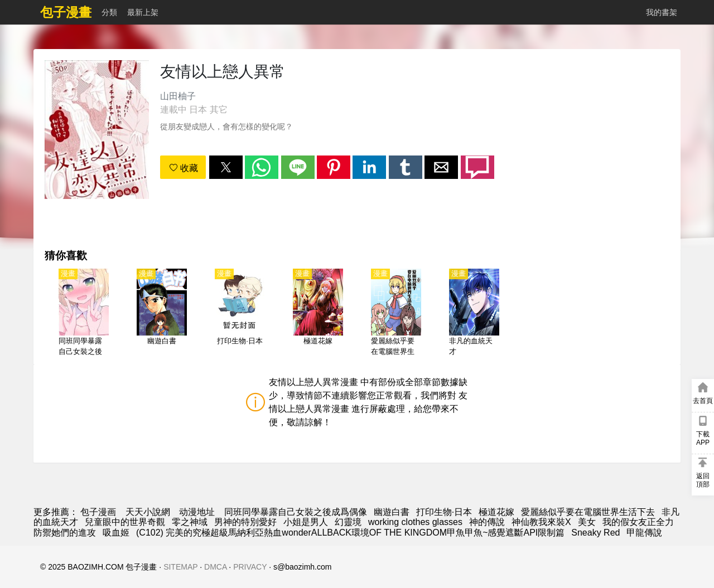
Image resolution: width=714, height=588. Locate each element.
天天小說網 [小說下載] (148, 512)
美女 (587, 522)
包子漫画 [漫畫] (98, 512)
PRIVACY (250, 567)
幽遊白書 (392, 512)
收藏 (184, 168)
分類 (109, 12)
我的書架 (662, 12)
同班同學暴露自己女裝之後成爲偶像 (296, 512)
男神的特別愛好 (245, 522)
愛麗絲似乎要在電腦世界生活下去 (588, 512)
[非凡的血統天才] (474, 313)
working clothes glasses (415, 522)
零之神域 (190, 522)
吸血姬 (116, 533)
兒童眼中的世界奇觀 (125, 522)
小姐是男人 (306, 522)
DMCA (215, 567)
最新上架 (143, 12)
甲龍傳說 (644, 533)
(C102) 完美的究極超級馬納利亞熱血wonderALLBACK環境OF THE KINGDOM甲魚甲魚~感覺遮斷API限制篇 (350, 533)
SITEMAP (180, 567)
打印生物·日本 (444, 512)
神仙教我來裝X (541, 522)
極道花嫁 (496, 512)
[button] (226, 167)
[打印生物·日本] (240, 313)
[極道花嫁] (318, 313)
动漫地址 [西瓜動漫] (197, 512)
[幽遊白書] (162, 313)
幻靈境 (348, 522)
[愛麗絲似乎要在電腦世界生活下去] (396, 313)
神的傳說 (487, 522)
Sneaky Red (595, 533)
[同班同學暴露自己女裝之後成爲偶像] (84, 313)
